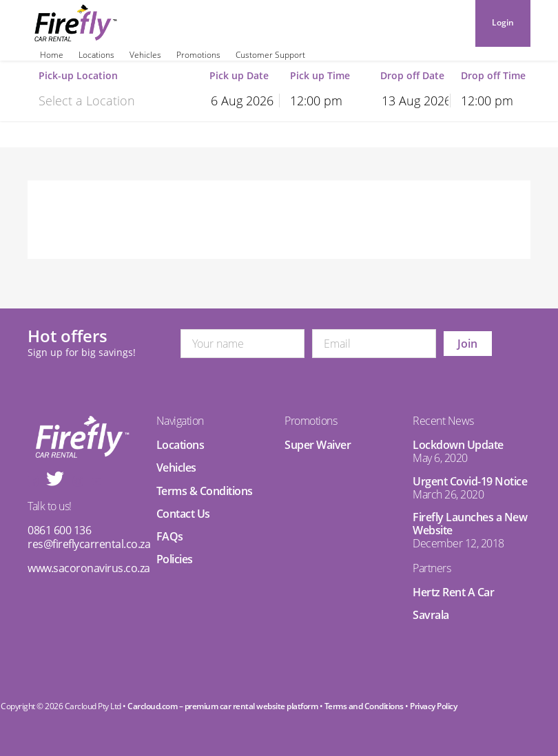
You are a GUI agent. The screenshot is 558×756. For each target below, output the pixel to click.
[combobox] (108, 100)
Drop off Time (493, 76)
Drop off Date (412, 76)
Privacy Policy (433, 706)
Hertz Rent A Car (453, 592)
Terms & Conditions (205, 491)
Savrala (431, 615)
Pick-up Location (78, 76)
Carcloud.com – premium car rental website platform (223, 706)
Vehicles (145, 55)
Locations (96, 55)
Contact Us (183, 514)
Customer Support (270, 55)
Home (52, 55)
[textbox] (108, 101)
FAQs (170, 536)
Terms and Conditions (364, 706)
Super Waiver (318, 445)
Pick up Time (320, 76)
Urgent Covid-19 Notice (470, 481)
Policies (175, 559)
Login (503, 22)
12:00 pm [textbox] (316, 101)
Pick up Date (239, 76)
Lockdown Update (458, 445)
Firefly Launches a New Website (470, 524)
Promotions (198, 55)
